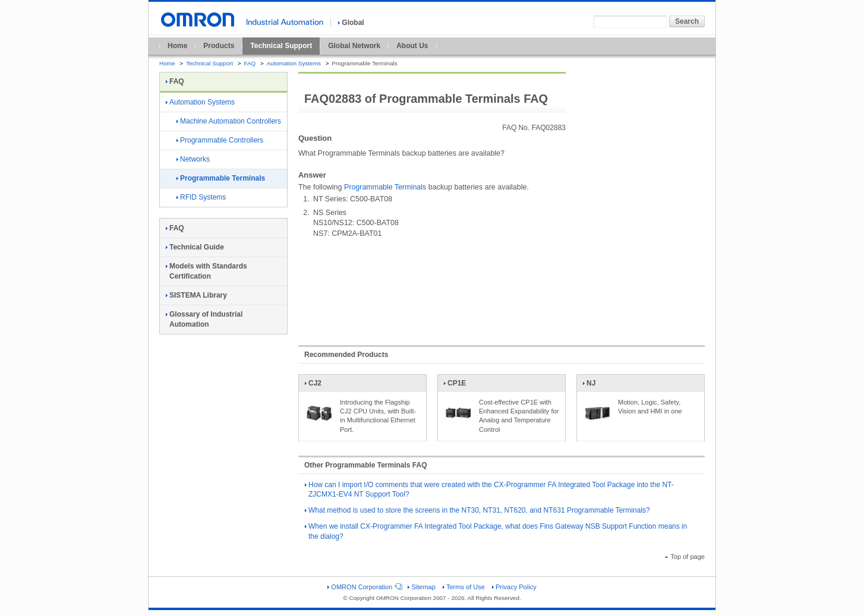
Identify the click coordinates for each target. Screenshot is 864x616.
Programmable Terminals (385, 187)
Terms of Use (464, 587)
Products (219, 46)
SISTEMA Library (196, 295)
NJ (597, 386)
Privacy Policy (514, 587)
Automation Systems (294, 63)
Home (177, 46)
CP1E (458, 386)
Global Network (354, 46)
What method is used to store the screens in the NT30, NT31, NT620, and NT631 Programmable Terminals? (477, 510)
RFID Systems (201, 197)
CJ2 (319, 386)
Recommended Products (346, 355)
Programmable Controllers (220, 140)
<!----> (502, 286)
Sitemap (421, 587)
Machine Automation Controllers (229, 121)
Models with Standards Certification (206, 271)
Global (351, 23)
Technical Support (281, 46)
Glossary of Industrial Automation (204, 319)
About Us (412, 46)
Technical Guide (195, 247)
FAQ (250, 63)
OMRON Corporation (364, 587)
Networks (193, 159)
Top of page (685, 557)
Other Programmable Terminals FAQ (366, 465)
